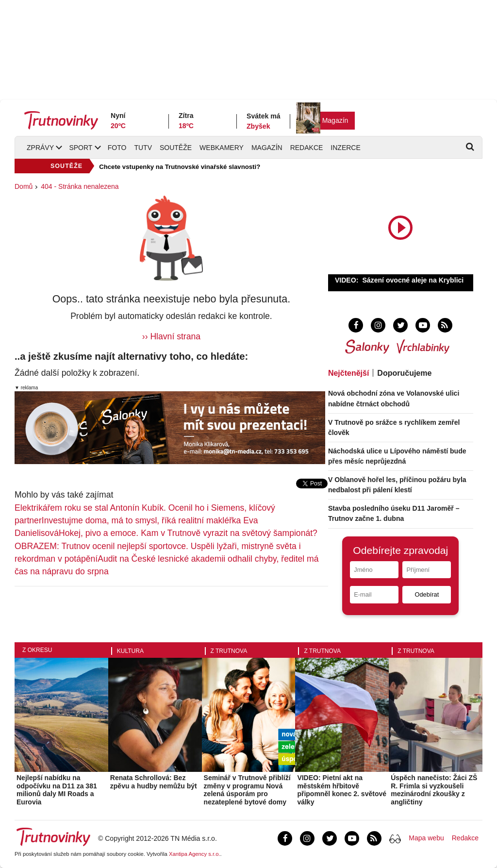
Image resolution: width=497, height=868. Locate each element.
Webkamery (222, 148)
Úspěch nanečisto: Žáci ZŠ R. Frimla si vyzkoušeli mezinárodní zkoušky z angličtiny (434, 790)
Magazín (335, 120)
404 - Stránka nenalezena (80, 186)
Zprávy (40, 148)
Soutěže (176, 148)
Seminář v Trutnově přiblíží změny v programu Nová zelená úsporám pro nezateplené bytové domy (247, 790)
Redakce (307, 148)
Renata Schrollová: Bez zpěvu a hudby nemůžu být (154, 782)
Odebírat (427, 594)
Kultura (130, 651)
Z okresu (37, 650)
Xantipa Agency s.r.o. (195, 854)
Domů (24, 186)
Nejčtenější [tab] (348, 373)
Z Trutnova (229, 651)
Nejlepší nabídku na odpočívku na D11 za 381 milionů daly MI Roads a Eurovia (57, 790)
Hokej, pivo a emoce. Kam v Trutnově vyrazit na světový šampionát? (188, 533)
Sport (81, 148)
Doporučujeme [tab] (404, 373)
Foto (117, 148)
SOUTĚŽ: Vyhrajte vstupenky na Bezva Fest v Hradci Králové (191, 167)
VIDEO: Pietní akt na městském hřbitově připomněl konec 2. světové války (342, 790)
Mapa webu (426, 838)
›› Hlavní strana (171, 336)
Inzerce (345, 148)
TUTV (143, 148)
